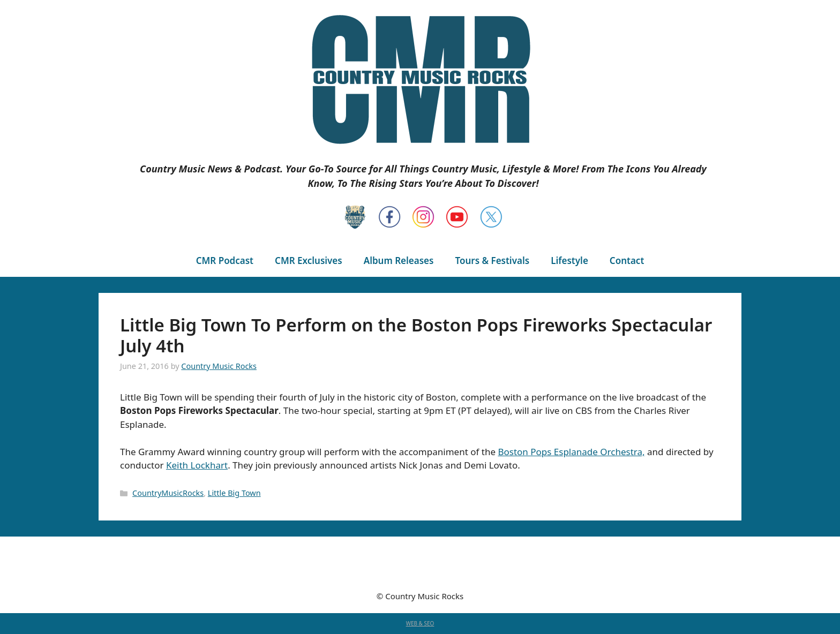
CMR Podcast (225, 261)
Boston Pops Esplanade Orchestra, (571, 452)
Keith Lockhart (197, 465)
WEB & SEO (420, 623)
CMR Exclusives (309, 261)
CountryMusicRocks (168, 493)
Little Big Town (234, 493)
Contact (627, 261)
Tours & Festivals (492, 261)
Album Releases (399, 261)
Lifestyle (569, 261)
